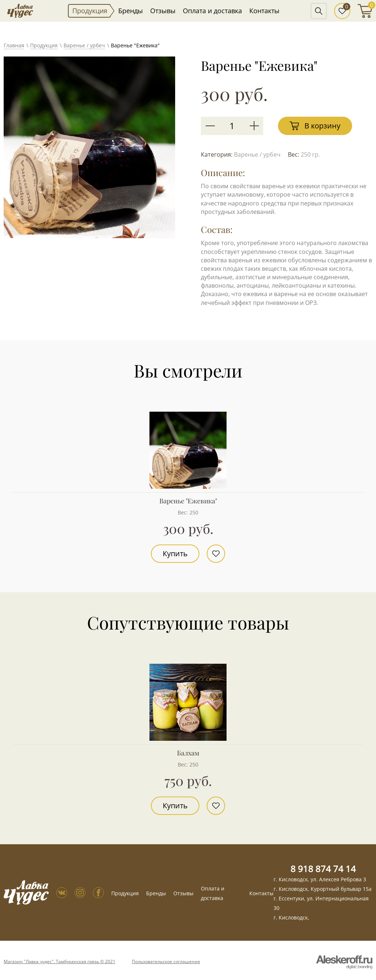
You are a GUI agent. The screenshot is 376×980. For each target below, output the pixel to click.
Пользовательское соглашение (166, 962)
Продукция (90, 11)
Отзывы (163, 11)
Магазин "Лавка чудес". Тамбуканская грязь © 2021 (59, 962)
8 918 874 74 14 (323, 869)
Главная (14, 45)
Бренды (131, 11)
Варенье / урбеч (84, 45)
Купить (175, 553)
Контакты (264, 11)
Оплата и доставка (212, 11)
